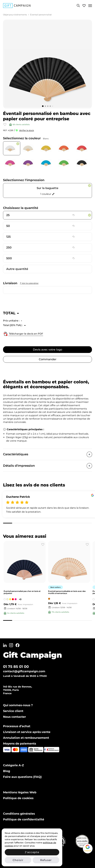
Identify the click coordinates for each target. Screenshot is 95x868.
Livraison (21, 283)
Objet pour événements (15, 15)
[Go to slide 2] (45, 106)
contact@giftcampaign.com (24, 671)
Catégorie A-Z (13, 765)
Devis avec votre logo (47, 350)
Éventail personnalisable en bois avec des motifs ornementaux (67, 592)
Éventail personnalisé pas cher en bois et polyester (22, 592)
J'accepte (32, 852)
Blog (7, 771)
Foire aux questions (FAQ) (22, 777)
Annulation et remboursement (26, 738)
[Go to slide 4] (50, 106)
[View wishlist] (84, 6)
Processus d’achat (17, 726)
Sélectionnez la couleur (26, 138)
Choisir (18, 860)
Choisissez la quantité (21, 208)
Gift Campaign (33, 655)
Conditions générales (19, 814)
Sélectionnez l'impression (24, 180)
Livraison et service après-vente (27, 732)
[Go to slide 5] (53, 106)
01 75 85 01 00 (16, 667)
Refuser (46, 860)
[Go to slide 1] (43, 106)
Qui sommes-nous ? (18, 705)
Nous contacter (14, 717)
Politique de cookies (18, 798)
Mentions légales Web (20, 792)
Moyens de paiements (20, 744)
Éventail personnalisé (41, 15)
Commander (48, 359)
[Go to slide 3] (48, 106)
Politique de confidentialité (24, 819)
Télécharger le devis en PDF (23, 334)
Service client (13, 711)
